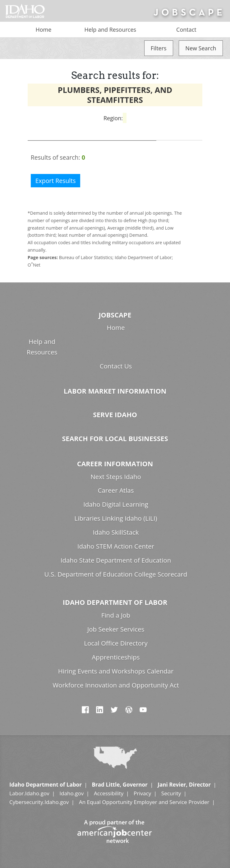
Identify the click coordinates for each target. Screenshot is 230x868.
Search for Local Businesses (115, 439)
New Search (201, 48)
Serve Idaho (115, 415)
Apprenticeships (116, 657)
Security (171, 793)
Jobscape (115, 315)
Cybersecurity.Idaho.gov (39, 802)
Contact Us (116, 366)
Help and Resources (110, 30)
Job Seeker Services (116, 629)
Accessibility (109, 793)
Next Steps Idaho (116, 477)
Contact (186, 30)
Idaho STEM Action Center (116, 546)
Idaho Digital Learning (116, 504)
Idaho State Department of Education (116, 560)
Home (43, 30)
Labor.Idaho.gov (29, 793)
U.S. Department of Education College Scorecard (116, 574)
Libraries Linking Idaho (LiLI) (116, 518)
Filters (159, 48)
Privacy (142, 793)
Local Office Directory (116, 643)
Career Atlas (116, 490)
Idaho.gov (71, 793)
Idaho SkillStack (116, 532)
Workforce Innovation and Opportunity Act (116, 685)
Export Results (56, 181)
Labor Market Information (115, 391)
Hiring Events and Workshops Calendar (116, 671)
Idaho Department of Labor (115, 602)
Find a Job (116, 615)
